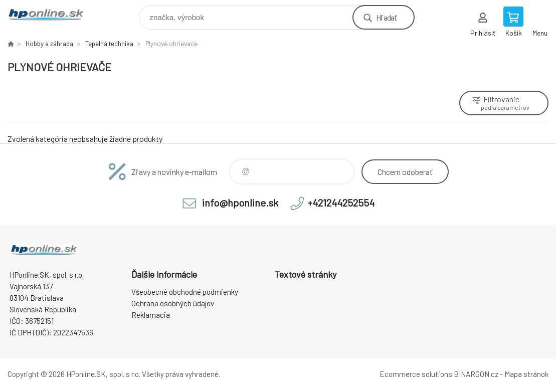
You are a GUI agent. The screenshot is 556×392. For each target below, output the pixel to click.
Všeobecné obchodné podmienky (185, 292)
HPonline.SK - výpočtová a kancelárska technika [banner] (52, 15)
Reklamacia (151, 315)
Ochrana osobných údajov (173, 303)
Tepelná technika (109, 44)
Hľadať (386, 17)
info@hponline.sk (240, 203)
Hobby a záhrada (49, 44)
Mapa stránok (526, 374)
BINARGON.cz (476, 374)
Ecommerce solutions (416, 374)
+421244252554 (341, 203)
